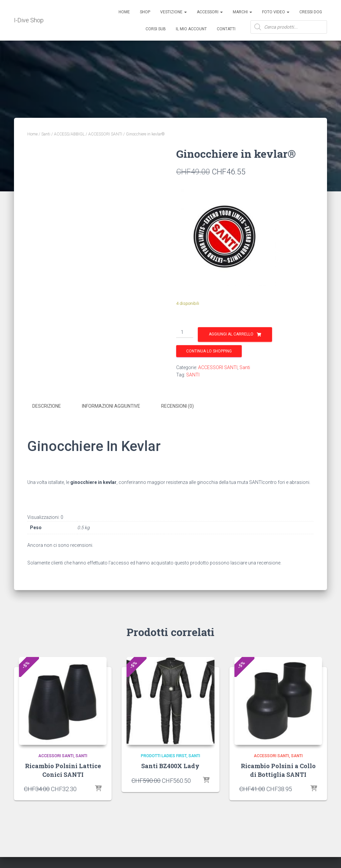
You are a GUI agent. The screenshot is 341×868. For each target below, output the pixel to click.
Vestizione (173, 12)
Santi (46, 134)
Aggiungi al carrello (231, 334)
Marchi (242, 12)
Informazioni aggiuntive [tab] (111, 406)
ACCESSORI (210, 12)
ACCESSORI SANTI (105, 134)
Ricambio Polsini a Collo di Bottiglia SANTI (278, 769)
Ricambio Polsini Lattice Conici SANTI (63, 769)
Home (124, 12)
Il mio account (191, 29)
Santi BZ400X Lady (170, 765)
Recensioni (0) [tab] (177, 406)
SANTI (193, 375)
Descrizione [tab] (47, 406)
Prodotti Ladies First (164, 755)
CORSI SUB (156, 29)
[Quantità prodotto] (185, 332)
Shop (145, 12)
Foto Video (276, 12)
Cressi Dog (311, 12)
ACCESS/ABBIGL (69, 134)
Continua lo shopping (209, 351)
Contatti (226, 29)
